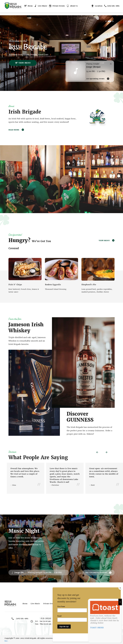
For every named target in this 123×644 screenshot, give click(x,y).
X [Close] (120, 602)
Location (97, 6)
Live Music (41, 6)
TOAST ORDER (97, 628)
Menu (28, 6)
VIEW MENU (23, 63)
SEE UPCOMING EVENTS (98, 79)
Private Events (57, 6)
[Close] (120, 596)
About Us (72, 6)
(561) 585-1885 (112, 6)
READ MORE (16, 130)
